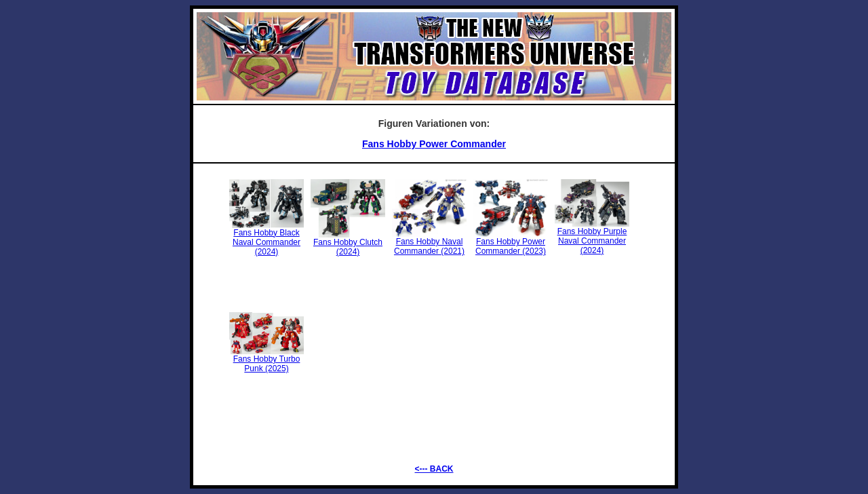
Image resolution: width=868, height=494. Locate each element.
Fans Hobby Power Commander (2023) (511, 243)
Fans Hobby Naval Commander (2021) (429, 243)
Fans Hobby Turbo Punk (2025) (267, 360)
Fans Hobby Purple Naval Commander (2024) (592, 237)
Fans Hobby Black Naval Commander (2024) (267, 239)
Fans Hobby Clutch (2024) (348, 243)
